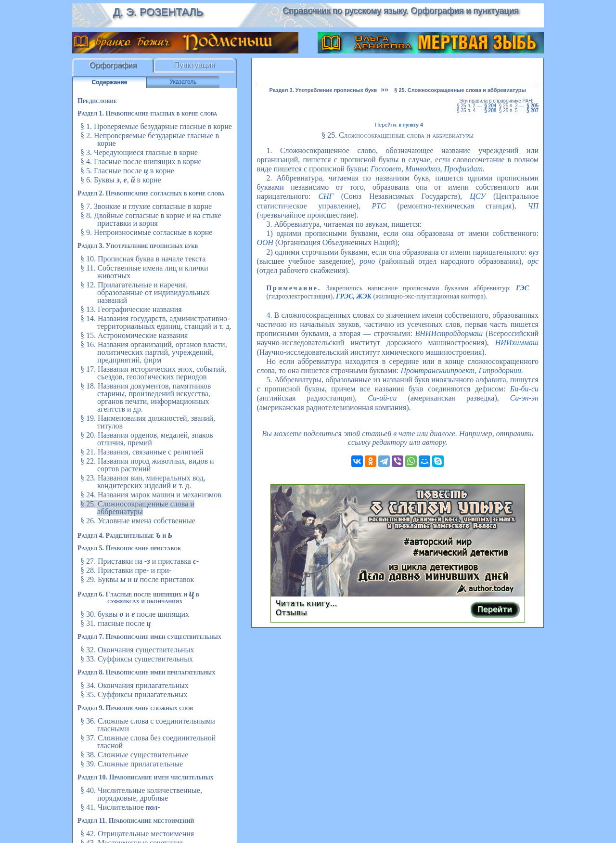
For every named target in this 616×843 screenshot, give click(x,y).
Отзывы (291, 613)
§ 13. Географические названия (131, 309)
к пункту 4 (411, 125)
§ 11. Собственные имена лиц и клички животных (144, 272)
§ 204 (490, 106)
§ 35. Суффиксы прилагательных (134, 694)
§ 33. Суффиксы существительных (137, 659)
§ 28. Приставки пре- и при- (126, 570)
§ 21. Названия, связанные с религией (142, 452)
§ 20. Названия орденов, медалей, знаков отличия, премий (147, 439)
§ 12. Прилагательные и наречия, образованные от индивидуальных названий (145, 292)
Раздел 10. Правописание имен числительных (146, 777)
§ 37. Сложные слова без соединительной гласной (148, 742)
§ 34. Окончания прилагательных (135, 685)
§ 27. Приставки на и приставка (140, 561)
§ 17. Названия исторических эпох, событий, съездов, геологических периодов (153, 373)
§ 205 (533, 106)
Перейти (495, 609)
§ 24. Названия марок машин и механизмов (151, 495)
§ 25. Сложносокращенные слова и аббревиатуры (137, 508)
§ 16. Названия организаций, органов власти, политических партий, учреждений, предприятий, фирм (154, 352)
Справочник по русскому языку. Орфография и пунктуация (400, 11)
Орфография (113, 65)
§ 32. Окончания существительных (137, 650)
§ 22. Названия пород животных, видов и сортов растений (147, 465)
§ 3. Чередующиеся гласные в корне (139, 152)
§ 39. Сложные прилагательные (132, 764)
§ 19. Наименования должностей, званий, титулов (148, 422)
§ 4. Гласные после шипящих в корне (141, 162)
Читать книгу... (307, 603)
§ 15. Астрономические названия (134, 335)
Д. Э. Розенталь (158, 12)
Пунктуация (195, 65)
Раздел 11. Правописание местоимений (136, 821)
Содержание (110, 82)
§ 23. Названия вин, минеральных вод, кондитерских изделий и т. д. (143, 482)
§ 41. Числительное (120, 807)
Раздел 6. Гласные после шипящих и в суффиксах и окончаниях (138, 598)
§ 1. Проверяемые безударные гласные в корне (156, 126)
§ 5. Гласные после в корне (127, 171)
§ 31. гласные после (115, 623)
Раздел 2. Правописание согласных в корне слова (151, 193)
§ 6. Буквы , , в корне (121, 180)
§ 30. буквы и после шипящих (135, 614)
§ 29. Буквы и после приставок (137, 579)
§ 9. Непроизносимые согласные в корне (146, 232)
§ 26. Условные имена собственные (138, 521)
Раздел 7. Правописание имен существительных (149, 637)
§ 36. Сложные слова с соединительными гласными (148, 725)
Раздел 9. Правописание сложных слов (135, 708)
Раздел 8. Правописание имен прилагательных (146, 672)
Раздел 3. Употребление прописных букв (138, 246)
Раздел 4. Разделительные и (125, 536)
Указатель (183, 82)
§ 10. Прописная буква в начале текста (143, 259)
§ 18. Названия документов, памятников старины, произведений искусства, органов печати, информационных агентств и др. (146, 397)
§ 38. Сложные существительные (134, 755)
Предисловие (97, 101)
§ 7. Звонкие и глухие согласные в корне (146, 206)
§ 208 (490, 110)
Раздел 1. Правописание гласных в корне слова (147, 113)
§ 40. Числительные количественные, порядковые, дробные (141, 794)
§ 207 (533, 110)
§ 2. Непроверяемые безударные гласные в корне (150, 139)
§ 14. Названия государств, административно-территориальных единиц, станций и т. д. (156, 322)
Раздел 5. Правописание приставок (129, 548)
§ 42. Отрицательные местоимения (137, 834)
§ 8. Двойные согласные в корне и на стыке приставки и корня (151, 219)
